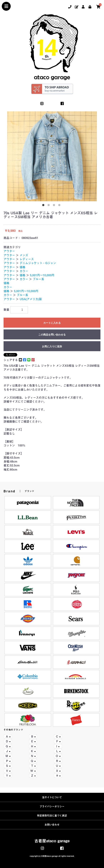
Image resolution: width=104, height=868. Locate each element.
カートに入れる (52, 323)
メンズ (24, 255)
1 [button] (44, 206)
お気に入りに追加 (52, 346)
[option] (52, 156)
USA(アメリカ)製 (31, 299)
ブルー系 (38, 279)
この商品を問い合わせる (52, 335)
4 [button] (60, 206)
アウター (9, 251)
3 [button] (55, 206)
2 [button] (49, 206)
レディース (27, 259)
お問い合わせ (52, 825)
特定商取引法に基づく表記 (52, 816)
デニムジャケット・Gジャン (38, 263)
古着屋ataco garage (52, 841)
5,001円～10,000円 (42, 275)
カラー (24, 271)
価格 (22, 267)
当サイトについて (52, 797)
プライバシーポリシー (52, 806)
